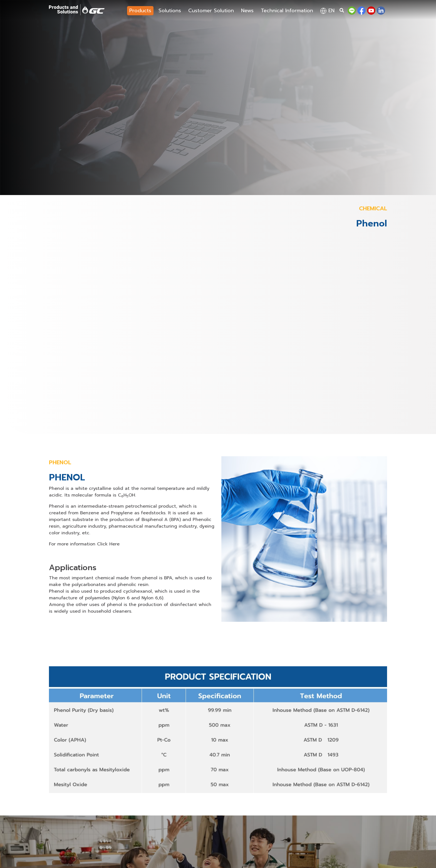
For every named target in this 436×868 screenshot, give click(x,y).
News (247, 11)
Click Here (108, 544)
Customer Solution (211, 11)
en (327, 11)
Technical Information (287, 11)
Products (140, 11)
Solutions (170, 11)
